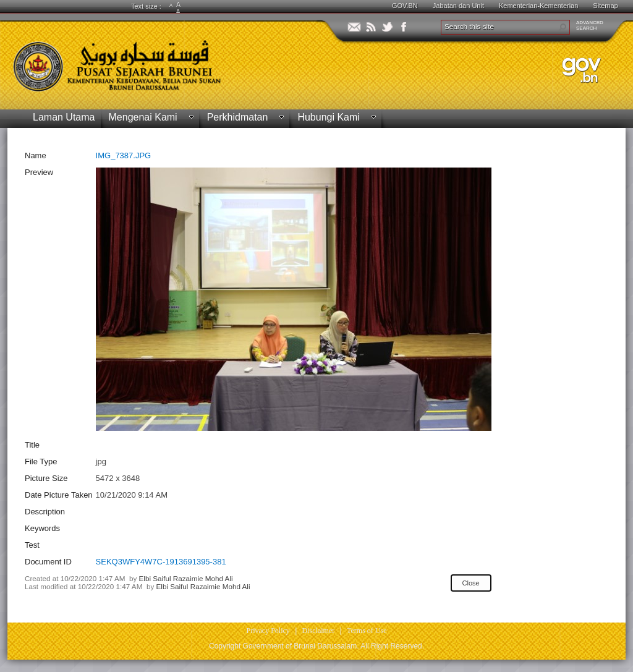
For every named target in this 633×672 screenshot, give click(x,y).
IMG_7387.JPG (124, 155)
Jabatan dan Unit (458, 6)
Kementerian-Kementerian (538, 6)
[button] (563, 27)
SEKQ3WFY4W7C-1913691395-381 (161, 562)
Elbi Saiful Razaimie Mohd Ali (186, 578)
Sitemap (605, 6)
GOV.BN (405, 6)
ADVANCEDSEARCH (590, 25)
